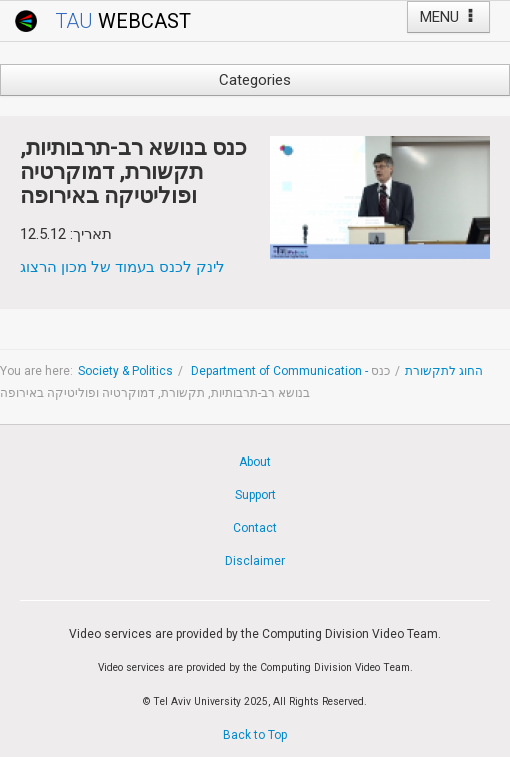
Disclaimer (255, 561)
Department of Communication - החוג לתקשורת (335, 371)
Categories (255, 80)
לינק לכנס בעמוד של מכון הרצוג (122, 267)
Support (255, 495)
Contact (255, 528)
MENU (448, 17)
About (255, 462)
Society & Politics (125, 371)
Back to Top (255, 735)
